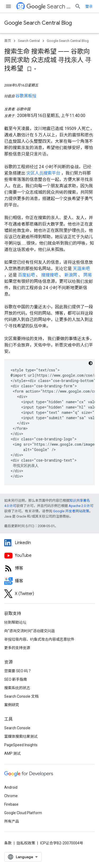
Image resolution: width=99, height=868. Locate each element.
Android (11, 787)
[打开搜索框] (78, 6)
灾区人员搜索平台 (44, 173)
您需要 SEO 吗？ (18, 671)
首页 (8, 41)
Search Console (17, 728)
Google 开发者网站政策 (71, 511)
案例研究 (12, 705)
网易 (88, 275)
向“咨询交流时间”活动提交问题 (30, 631)
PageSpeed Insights (21, 745)
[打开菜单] (8, 6)
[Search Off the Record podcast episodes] (49, 581)
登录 (89, 6)
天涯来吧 (81, 269)
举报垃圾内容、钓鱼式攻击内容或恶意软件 (39, 639)
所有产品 (12, 821)
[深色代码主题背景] (91, 363)
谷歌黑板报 (26, 96)
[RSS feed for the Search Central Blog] (49, 568)
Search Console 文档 (21, 696)
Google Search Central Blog (38, 23)
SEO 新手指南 (16, 679)
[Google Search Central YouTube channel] (49, 555)
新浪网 (71, 275)
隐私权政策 (26, 843)
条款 (8, 843)
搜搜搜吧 (50, 275)
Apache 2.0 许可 (81, 506)
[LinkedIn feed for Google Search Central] (49, 543)
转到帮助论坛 (15, 622)
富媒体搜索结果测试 (21, 736)
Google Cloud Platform (23, 813)
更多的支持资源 (17, 648)
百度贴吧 (27, 275)
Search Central (48, 6)
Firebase (11, 804)
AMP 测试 (12, 753)
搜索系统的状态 (17, 688)
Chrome (11, 796)
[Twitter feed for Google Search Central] (49, 594)
